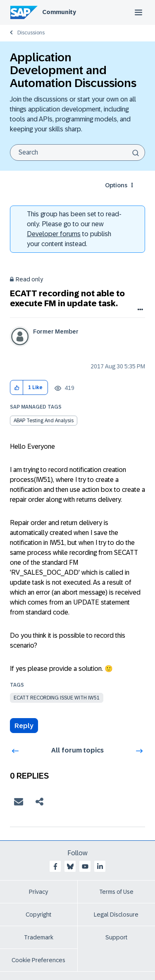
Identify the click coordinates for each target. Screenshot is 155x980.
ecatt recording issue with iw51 (57, 698)
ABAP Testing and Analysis (44, 421)
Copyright (38, 915)
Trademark (39, 937)
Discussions (31, 33)
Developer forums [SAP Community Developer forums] (54, 234)
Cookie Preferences (38, 960)
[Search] (77, 152)
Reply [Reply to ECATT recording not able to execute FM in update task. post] (24, 726)
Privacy (38, 892)
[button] (17, 388)
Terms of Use (116, 892)
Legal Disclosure (116, 915)
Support (116, 937)
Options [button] (116, 185)
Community (59, 12)
